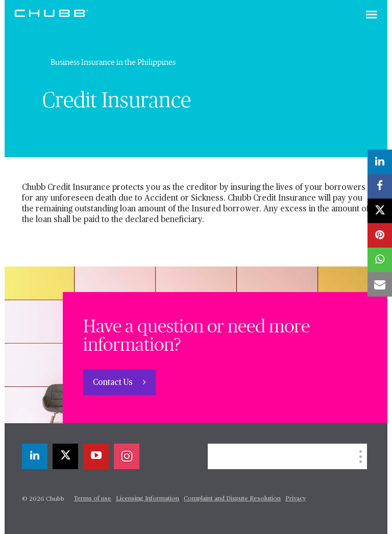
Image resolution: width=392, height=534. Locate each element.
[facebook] (380, 186)
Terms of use (93, 499)
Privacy (296, 499)
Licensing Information (148, 499)
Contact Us (114, 383)
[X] (65, 456)
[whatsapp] (380, 260)
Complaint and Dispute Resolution (232, 499)
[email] (380, 284)
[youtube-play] (96, 456)
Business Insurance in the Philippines (113, 62)
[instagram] (127, 456)
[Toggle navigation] (372, 15)
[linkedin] (35, 456)
